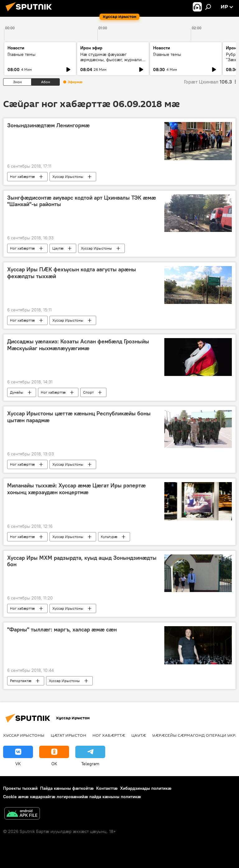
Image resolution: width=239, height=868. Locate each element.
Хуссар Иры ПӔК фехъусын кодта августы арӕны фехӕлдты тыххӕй (72, 273)
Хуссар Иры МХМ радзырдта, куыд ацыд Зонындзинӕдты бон (82, 561)
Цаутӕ (58, 248)
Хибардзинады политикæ (146, 788)
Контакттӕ (107, 788)
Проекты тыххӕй (20, 788)
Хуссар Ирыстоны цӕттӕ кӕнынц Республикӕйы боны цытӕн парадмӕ (79, 417)
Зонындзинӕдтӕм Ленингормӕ (48, 125)
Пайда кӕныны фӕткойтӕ (67, 788)
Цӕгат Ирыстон (68, 735)
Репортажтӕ (21, 681)
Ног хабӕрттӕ (22, 176)
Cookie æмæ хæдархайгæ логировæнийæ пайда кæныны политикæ (72, 797)
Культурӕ (109, 537)
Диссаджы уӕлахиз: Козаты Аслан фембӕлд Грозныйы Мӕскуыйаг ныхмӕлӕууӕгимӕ (78, 345)
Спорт (88, 392)
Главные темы (21, 54)
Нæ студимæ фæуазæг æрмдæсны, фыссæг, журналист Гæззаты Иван (113, 60)
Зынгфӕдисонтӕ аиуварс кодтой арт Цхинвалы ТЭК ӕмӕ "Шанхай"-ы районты (82, 201)
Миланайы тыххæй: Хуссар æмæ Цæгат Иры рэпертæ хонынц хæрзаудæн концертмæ (76, 489)
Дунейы (17, 392)
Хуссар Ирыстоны (68, 176)
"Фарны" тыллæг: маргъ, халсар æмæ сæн (62, 630)
